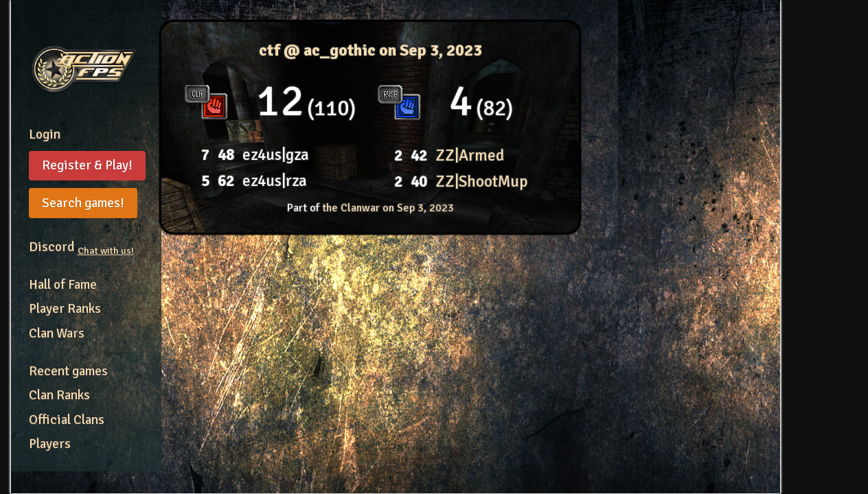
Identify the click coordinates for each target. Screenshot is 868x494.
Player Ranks (65, 309)
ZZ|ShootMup (481, 181)
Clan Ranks (59, 395)
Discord (81, 247)
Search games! (83, 203)
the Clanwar (388, 208)
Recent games (68, 371)
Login (45, 134)
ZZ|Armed (470, 155)
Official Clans (67, 420)
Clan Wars (57, 333)
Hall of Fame (63, 285)
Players (50, 444)
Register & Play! (87, 165)
